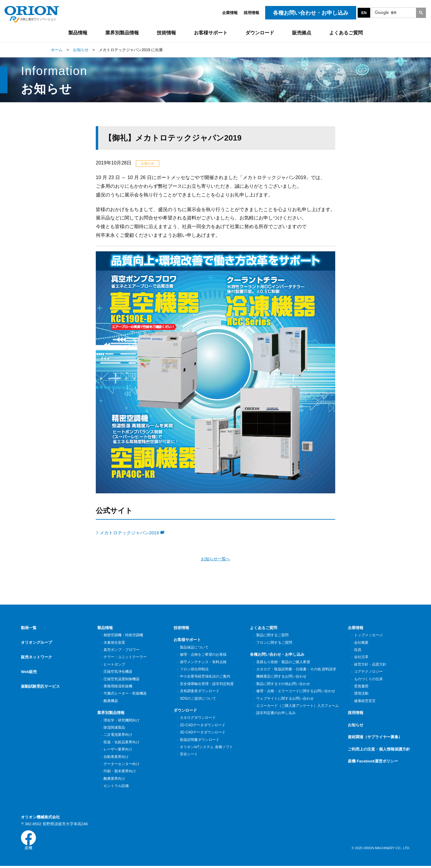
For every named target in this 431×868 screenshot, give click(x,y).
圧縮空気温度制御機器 (121, 680)
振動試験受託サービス (40, 677)
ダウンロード (185, 711)
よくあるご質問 (264, 628)
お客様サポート (187, 641)
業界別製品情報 (111, 713)
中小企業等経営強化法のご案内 (205, 677)
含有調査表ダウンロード (199, 692)
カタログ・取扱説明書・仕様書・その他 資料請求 (296, 670)
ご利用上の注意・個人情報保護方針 (379, 750)
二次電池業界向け (118, 736)
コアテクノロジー (368, 672)
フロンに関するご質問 (274, 643)
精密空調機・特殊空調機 (123, 636)
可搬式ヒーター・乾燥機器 (125, 694)
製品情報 (105, 628)
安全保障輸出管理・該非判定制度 (207, 684)
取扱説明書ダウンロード (199, 740)
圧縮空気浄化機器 (118, 672)
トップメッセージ (368, 636)
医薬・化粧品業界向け (121, 743)
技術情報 (181, 628)
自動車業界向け (116, 757)
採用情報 (251, 13)
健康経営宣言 (365, 701)
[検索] (398, 13)
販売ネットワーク (37, 653)
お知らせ (356, 726)
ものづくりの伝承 (368, 680)
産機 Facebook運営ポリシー (373, 762)
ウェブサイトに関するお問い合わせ (285, 699)
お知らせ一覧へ (216, 559)
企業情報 (230, 13)
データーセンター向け (121, 765)
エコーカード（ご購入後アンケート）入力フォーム (297, 706)
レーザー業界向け (118, 750)
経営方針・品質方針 (370, 665)
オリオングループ (37, 641)
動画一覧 (29, 628)
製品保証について (194, 648)
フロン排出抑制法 (194, 670)
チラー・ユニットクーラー (125, 658)
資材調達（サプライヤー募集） (375, 738)
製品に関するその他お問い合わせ (283, 684)
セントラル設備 (116, 787)
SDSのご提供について (198, 699)
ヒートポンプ (114, 665)
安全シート (189, 755)
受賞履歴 (361, 687)
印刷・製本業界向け (120, 772)
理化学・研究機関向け (121, 721)
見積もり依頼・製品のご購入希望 (283, 663)
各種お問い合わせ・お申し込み (277, 655)
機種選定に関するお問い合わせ (281, 677)
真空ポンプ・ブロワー (121, 650)
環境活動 (361, 694)
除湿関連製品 (114, 728)
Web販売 (29, 665)
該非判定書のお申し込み (276, 714)
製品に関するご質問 (272, 636)
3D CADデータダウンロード (202, 733)
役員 (358, 650)
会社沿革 (361, 658)
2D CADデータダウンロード (202, 726)
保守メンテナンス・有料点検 (203, 663)
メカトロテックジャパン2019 (135, 533)
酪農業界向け (114, 779)
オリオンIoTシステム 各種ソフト (206, 748)
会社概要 (361, 643)
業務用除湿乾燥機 (118, 687)
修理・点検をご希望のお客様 (203, 655)
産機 (28, 842)
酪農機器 (111, 701)
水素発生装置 (114, 643)
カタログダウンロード (198, 718)
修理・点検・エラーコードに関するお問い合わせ (296, 692)
